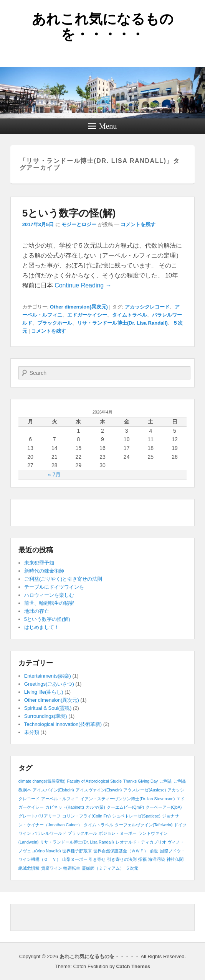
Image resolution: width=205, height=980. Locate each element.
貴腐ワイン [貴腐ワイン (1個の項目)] (52, 868)
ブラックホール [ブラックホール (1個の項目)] (82, 833)
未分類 (32, 732)
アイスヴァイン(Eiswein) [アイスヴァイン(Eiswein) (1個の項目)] (99, 790)
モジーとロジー (79, 224)
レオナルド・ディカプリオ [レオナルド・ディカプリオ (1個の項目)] (141, 842)
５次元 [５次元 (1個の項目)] (132, 868)
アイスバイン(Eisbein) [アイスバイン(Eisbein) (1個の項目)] (53, 790)
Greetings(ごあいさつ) (49, 684)
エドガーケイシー (87, 315)
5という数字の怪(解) (69, 213)
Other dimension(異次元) (79, 307)
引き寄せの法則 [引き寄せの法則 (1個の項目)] (122, 859)
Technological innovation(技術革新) (63, 724)
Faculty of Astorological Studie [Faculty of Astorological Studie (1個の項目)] (94, 781)
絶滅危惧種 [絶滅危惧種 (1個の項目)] (29, 868)
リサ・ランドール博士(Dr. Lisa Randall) (122, 323)
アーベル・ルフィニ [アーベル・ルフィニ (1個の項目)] (60, 799)
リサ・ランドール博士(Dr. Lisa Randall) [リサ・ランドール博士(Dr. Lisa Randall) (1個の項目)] (77, 842)
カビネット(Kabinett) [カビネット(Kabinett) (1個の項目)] (65, 807)
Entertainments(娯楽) (48, 676)
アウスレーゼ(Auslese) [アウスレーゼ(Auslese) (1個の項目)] (145, 790)
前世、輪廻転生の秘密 (49, 603)
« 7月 (54, 474)
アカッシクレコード (147, 307)
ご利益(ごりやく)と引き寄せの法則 (63, 579)
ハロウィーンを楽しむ (49, 595)
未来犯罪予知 (39, 563)
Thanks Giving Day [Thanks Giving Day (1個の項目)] (141, 781)
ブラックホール (55, 323)
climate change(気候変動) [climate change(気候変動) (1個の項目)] (42, 781)
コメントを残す (138, 224)
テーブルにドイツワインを (54, 587)
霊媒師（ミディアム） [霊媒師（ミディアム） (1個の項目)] (103, 868)
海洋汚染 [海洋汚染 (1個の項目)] (157, 859)
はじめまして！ (42, 627)
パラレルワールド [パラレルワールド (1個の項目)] (50, 833)
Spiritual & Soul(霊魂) (48, 708)
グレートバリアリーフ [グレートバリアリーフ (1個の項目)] (40, 816)
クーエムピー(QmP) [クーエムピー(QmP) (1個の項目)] (125, 807)
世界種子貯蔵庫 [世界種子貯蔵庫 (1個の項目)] (77, 851)
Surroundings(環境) (46, 716)
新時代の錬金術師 (44, 571)
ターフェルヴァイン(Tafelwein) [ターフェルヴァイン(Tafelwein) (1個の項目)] (144, 825)
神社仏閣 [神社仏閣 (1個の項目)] (175, 859)
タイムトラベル (130, 315)
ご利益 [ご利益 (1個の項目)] (166, 781)
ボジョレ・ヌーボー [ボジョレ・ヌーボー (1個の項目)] (118, 833)
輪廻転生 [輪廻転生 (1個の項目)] (72, 868)
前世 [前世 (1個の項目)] (154, 851)
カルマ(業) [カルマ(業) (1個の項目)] (95, 807)
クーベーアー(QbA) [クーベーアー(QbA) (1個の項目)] (164, 807)
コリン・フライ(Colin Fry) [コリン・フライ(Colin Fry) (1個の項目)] (87, 816)
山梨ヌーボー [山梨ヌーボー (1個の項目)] (75, 859)
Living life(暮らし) (44, 692)
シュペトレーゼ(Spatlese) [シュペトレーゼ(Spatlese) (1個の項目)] (136, 816)
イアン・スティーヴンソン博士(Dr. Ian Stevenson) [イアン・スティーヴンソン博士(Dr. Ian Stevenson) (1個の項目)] (127, 799)
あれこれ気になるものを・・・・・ (103, 27)
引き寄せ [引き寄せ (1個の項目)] (97, 859)
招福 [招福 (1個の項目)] (142, 859)
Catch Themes (133, 966)
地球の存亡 (37, 611)
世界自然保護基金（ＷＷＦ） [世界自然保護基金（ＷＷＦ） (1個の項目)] (121, 851)
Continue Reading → (83, 285)
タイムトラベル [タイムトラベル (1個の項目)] (98, 825)
